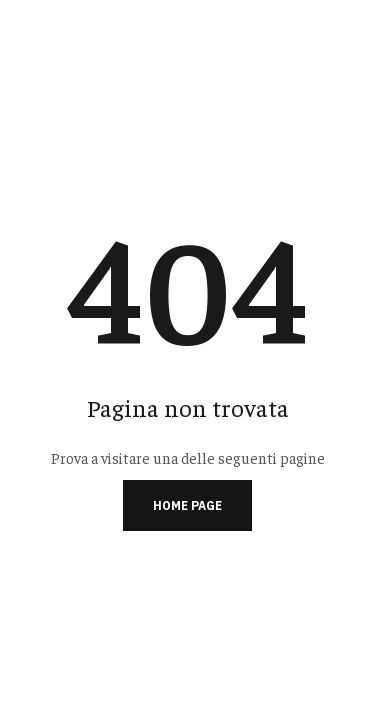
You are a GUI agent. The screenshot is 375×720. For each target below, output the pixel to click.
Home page (187, 505)
